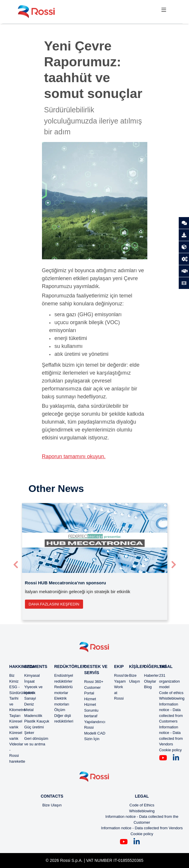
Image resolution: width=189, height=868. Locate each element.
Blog (148, 687)
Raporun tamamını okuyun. (74, 456)
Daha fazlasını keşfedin (54, 604)
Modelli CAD (95, 733)
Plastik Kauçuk (37, 721)
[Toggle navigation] (164, 11)
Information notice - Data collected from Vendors (142, 828)
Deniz (29, 704)
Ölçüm (60, 710)
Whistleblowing (172, 698)
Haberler (151, 675)
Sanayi (30, 698)
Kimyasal (32, 675)
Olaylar (150, 681)
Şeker (29, 733)
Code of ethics (171, 693)
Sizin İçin (92, 739)
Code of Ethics (142, 805)
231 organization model (169, 681)
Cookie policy (170, 750)
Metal (29, 710)
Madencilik (33, 716)
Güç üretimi (34, 727)
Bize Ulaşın (52, 805)
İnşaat (29, 681)
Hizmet (90, 699)
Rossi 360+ (94, 682)
